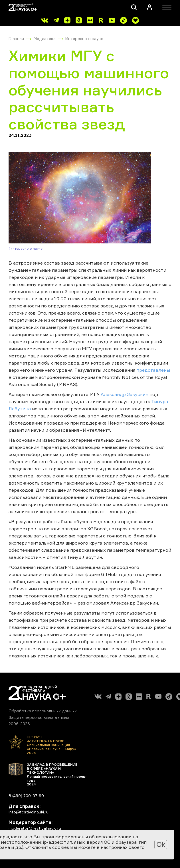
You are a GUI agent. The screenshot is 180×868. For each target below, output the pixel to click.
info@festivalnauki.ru (29, 812)
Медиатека (45, 38)
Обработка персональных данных (43, 711)
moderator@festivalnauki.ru (35, 828)
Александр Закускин (125, 394)
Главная (16, 38)
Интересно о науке (84, 38)
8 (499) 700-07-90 (26, 796)
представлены (153, 370)
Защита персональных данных (39, 717)
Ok (161, 844)
